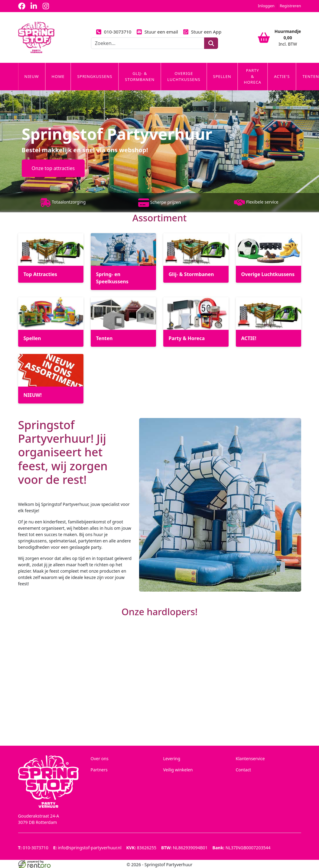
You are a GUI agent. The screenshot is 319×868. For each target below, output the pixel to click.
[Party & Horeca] (196, 322)
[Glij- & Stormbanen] (196, 258)
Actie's (282, 76)
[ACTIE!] (269, 322)
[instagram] (46, 6)
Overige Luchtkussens (184, 76)
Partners (99, 770)
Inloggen (266, 6)
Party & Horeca (253, 76)
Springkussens (95, 76)
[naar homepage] (36, 37)
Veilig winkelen (178, 770)
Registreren (290, 6)
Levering (172, 759)
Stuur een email (157, 32)
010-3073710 (114, 32)
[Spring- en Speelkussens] (123, 262)
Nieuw (32, 76)
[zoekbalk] (148, 43)
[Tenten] (123, 322)
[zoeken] (211, 43)
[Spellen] (51, 322)
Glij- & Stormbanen (140, 76)
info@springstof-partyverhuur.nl (87, 848)
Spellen (222, 76)
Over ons (100, 759)
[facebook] (22, 6)
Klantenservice (250, 759)
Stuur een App (202, 32)
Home (58, 76)
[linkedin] (34, 6)
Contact (244, 770)
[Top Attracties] (51, 258)
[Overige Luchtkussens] (269, 258)
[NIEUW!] (51, 379)
